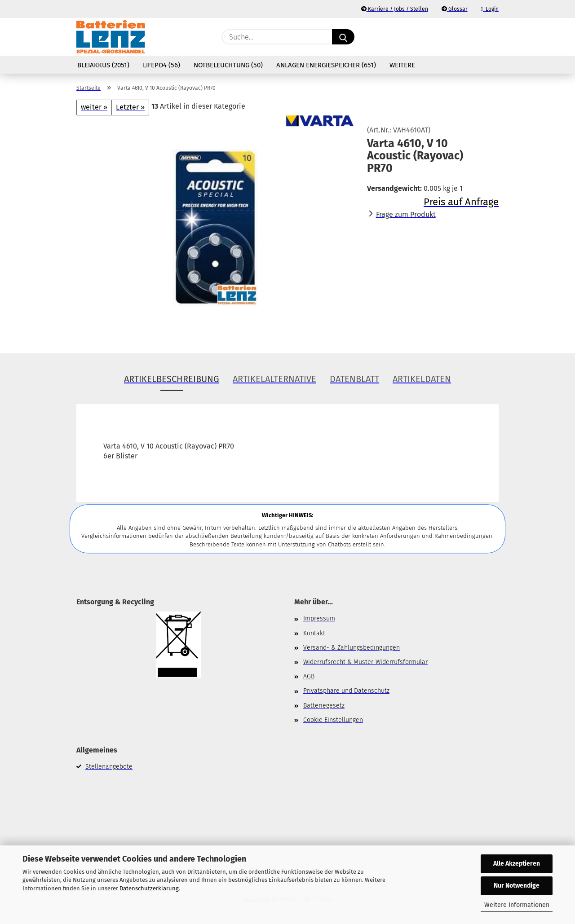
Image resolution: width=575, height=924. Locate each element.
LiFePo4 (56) (161, 65)
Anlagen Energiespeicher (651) (326, 65)
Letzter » (130, 107)
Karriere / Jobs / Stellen (395, 9)
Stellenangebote (109, 767)
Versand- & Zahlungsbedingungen (352, 648)
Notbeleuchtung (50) (228, 65)
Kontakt (314, 633)
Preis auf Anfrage (461, 202)
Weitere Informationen (517, 905)
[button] (494, 37)
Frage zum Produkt (406, 214)
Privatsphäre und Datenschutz (346, 691)
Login (490, 9)
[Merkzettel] (472, 37)
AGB (309, 676)
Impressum (319, 618)
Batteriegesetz (324, 706)
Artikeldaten (422, 379)
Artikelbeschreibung (172, 379)
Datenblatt (354, 379)
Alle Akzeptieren (517, 864)
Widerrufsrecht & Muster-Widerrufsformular (365, 662)
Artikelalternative (274, 379)
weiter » (94, 107)
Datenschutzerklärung (149, 888)
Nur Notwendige (517, 886)
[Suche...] (343, 37)
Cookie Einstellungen (333, 720)
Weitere (402, 65)
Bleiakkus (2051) (103, 65)
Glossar (455, 9)
